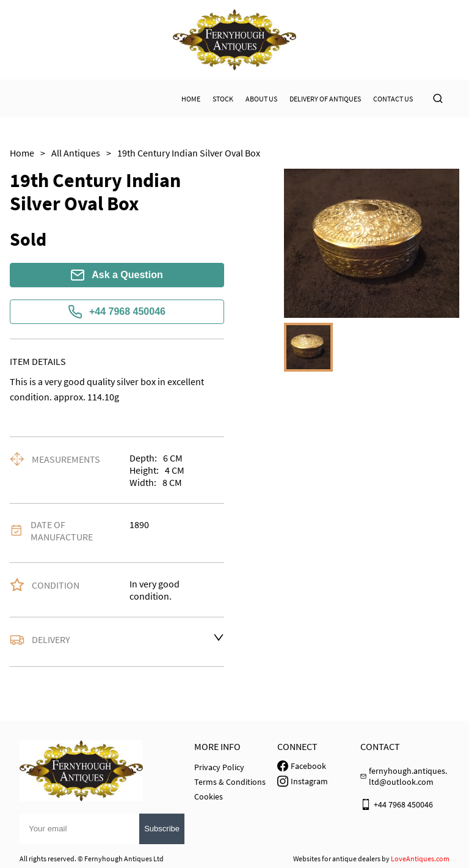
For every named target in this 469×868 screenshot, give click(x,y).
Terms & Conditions (230, 782)
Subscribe (162, 829)
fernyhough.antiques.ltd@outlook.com (408, 776)
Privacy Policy (219, 767)
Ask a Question (117, 275)
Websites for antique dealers (337, 859)
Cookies (209, 796)
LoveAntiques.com (420, 859)
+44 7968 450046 (117, 312)
